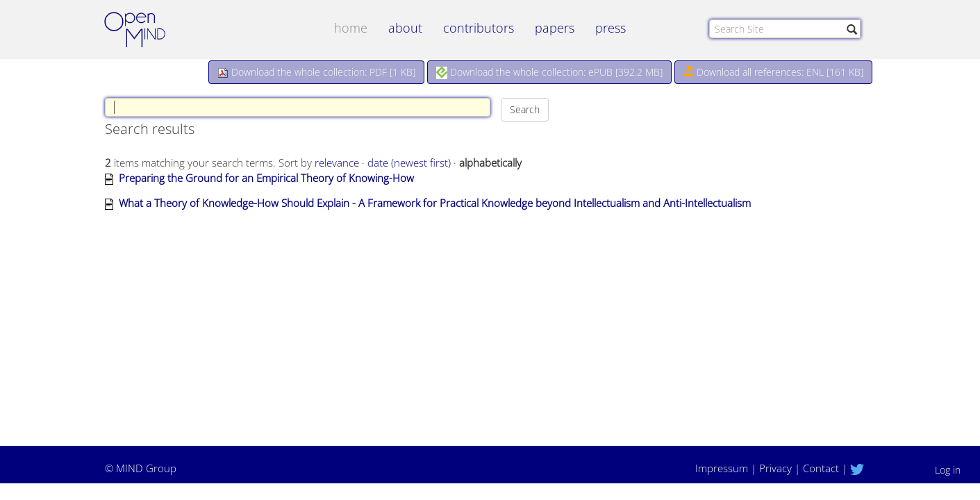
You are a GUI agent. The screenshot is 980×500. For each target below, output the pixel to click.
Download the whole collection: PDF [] (316, 72)
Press (611, 28)
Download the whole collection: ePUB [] (549, 72)
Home (351, 28)
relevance (337, 162)
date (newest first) (409, 162)
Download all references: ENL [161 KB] (773, 72)
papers (555, 28)
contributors (479, 28)
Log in (948, 470)
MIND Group (146, 468)
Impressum (722, 468)
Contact (821, 468)
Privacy (775, 468)
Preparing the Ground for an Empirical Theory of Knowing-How (266, 178)
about (405, 28)
